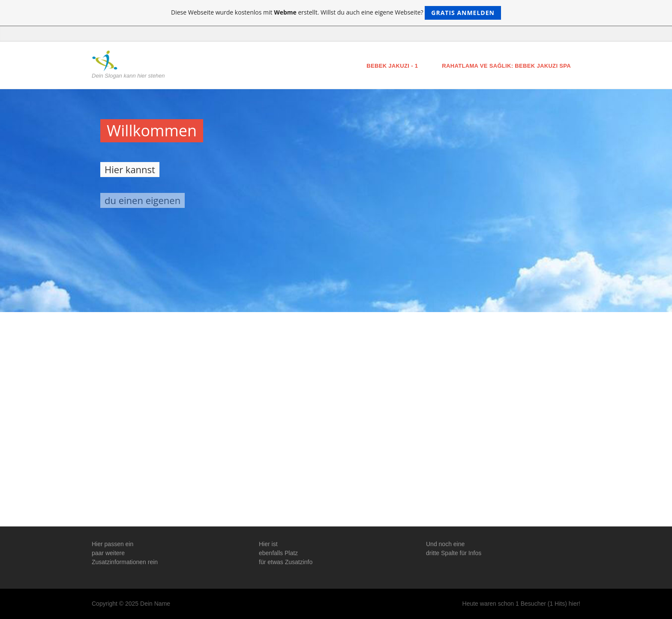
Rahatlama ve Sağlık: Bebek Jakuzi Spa (506, 66)
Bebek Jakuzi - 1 (392, 66)
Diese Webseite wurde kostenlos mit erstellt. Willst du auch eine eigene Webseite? (336, 13)
